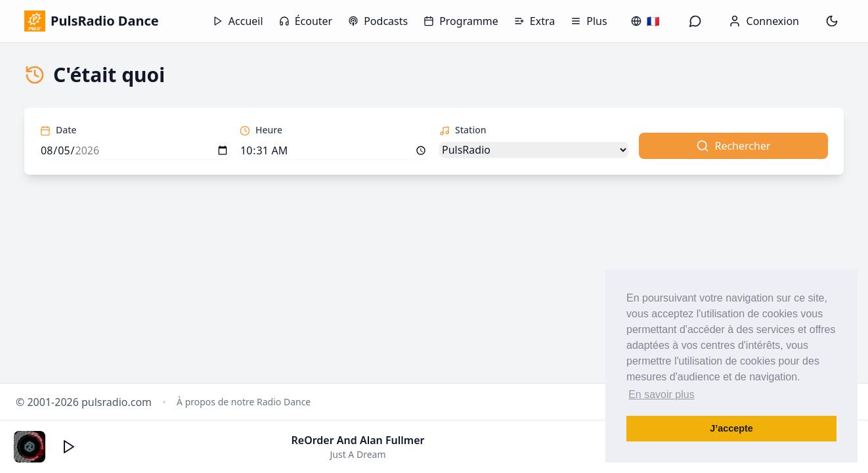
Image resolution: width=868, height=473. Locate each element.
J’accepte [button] (731, 428)
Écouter (306, 21)
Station (463, 130)
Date (58, 130)
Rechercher (733, 146)
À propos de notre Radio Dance (244, 402)
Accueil (238, 21)
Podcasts (378, 21)
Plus (589, 21)
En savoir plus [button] (662, 394)
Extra (534, 21)
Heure (261, 130)
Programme (461, 21)
